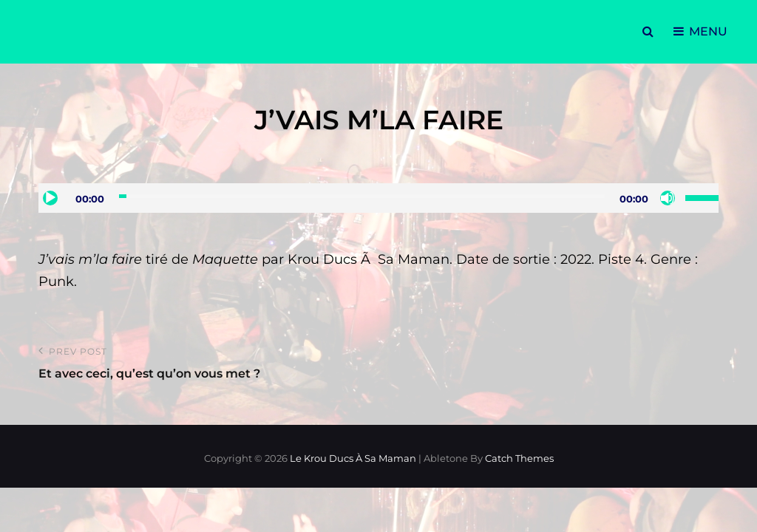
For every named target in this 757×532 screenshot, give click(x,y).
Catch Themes (519, 458)
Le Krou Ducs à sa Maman (353, 458)
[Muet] (668, 198)
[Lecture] (50, 198)
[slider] (362, 196)
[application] (378, 198)
